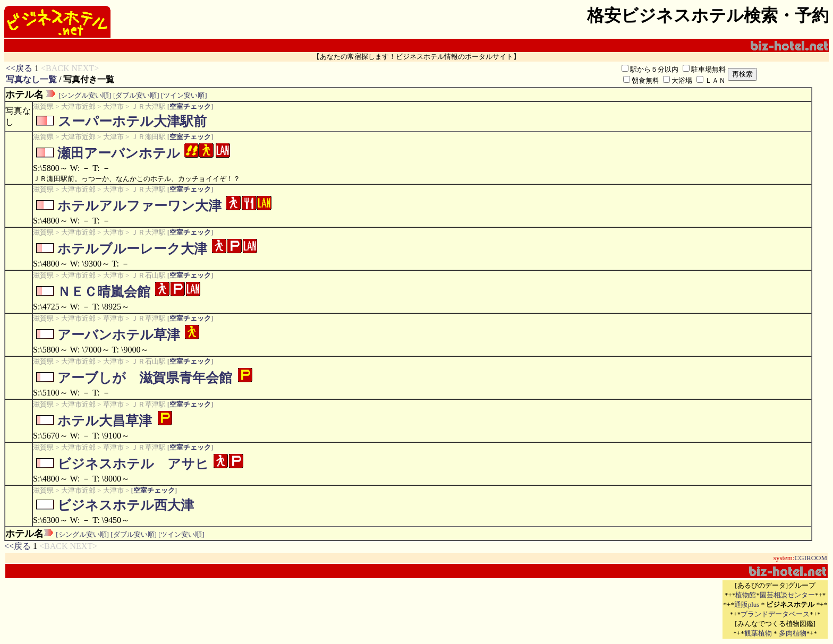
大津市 (113, 106)
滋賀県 (43, 106)
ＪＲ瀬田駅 (148, 137)
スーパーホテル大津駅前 (132, 121)
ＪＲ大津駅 (148, 106)
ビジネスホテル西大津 (126, 505)
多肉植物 (793, 633)
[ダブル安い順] (136, 95)
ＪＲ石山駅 (148, 275)
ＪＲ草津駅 (148, 318)
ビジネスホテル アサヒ (133, 464)
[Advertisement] (597, 609)
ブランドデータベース (775, 614)
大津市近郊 (78, 106)
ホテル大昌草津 (105, 421)
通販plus (747, 604)
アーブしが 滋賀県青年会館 (145, 378)
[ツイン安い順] (184, 95)
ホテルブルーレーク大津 (132, 249)
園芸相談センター (787, 595)
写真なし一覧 (31, 79)
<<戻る (19, 68)
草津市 (113, 318)
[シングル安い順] (85, 95)
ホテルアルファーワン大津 (139, 206)
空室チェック (190, 106)
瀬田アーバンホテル (119, 153)
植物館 (746, 595)
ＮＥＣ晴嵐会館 (104, 292)
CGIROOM (811, 558)
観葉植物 (758, 633)
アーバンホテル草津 (119, 335)
